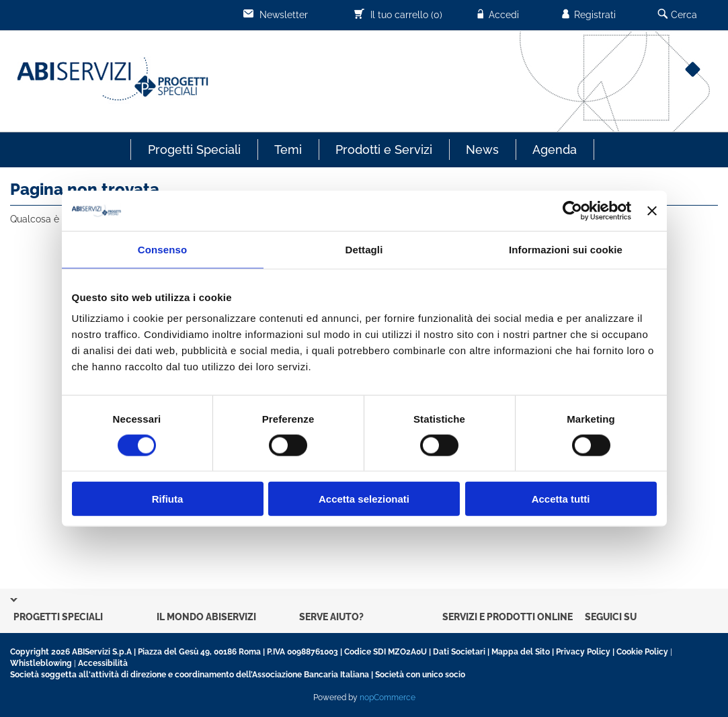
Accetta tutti (561, 499)
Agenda (555, 150)
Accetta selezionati (364, 499)
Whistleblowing (41, 663)
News (482, 150)
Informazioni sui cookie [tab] (566, 249)
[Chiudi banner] (652, 210)
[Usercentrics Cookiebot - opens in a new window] (572, 210)
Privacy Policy (583, 652)
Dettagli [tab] (364, 249)
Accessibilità (103, 663)
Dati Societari (459, 652)
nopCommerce (388, 698)
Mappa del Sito (521, 652)
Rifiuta (168, 499)
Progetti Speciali (194, 150)
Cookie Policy (642, 652)
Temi (288, 150)
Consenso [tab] (162, 249)
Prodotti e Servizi (384, 150)
